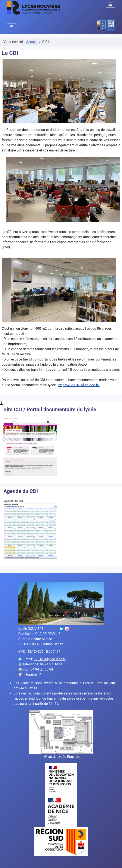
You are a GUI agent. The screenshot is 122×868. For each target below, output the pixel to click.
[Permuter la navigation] (110, 4)
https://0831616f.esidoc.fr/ (79, 385)
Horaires (32, 674)
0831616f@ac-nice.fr (49, 659)
